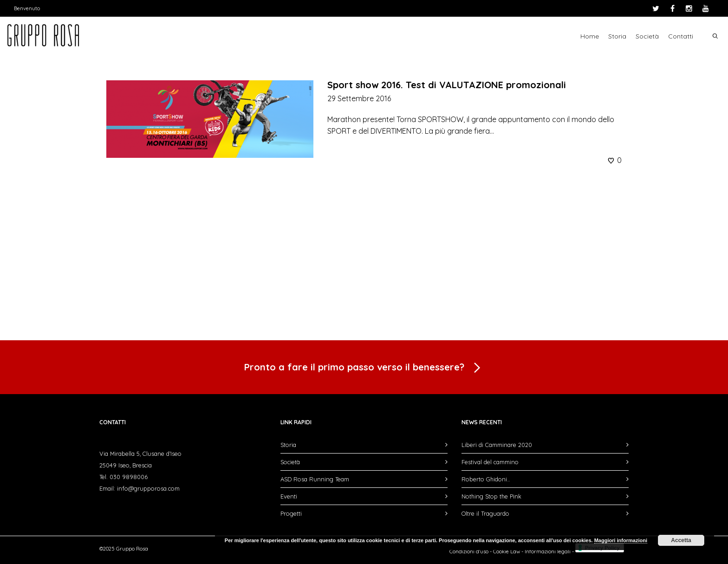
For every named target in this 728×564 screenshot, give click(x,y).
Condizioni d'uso (469, 551)
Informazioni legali (548, 551)
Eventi (289, 496)
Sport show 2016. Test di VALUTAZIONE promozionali (447, 85)
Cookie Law (507, 551)
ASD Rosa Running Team (315, 479)
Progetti (291, 513)
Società (647, 36)
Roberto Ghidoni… (486, 479)
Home (590, 36)
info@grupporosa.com (148, 488)
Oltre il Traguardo (485, 513)
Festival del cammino (490, 462)
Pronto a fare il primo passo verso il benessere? (364, 368)
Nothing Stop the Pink (491, 496)
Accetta (681, 540)
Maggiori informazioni (621, 540)
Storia (617, 36)
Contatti (681, 36)
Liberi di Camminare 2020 (497, 445)
